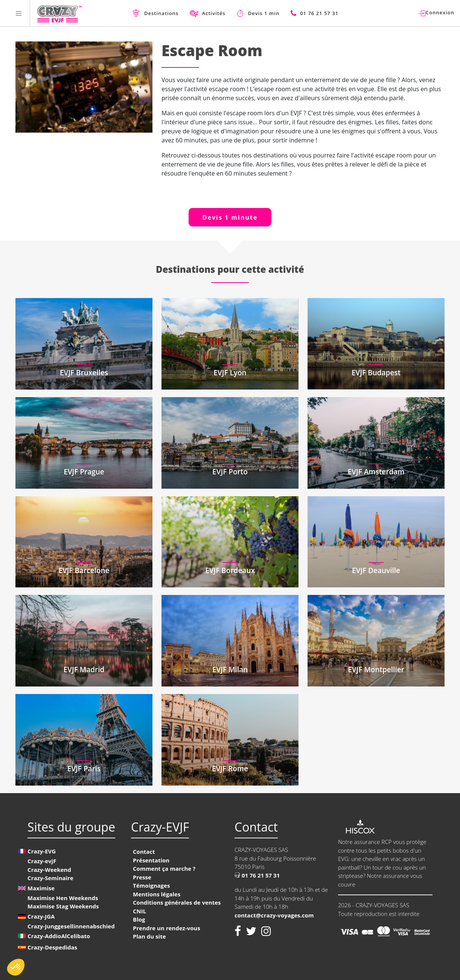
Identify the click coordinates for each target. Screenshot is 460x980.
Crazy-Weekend (49, 870)
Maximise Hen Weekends (63, 898)
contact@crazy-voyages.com (274, 915)
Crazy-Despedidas (52, 947)
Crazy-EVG (42, 851)
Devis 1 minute (230, 217)
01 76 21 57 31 (257, 875)
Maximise (41, 888)
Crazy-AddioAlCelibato (59, 936)
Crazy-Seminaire (50, 878)
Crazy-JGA (41, 916)
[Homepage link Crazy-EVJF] (59, 13)
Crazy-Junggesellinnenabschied (71, 926)
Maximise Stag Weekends (63, 906)
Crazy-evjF (42, 861)
